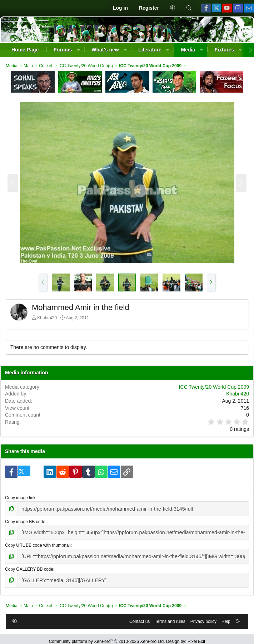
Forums (63, 50)
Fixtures (224, 50)
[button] (172, 8)
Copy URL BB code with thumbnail (38, 543)
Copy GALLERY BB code (29, 566)
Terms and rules (170, 617)
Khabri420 (47, 318)
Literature (150, 50)
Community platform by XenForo (107, 637)
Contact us (140, 617)
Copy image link (20, 498)
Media (188, 50)
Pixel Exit (196, 637)
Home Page (25, 50)
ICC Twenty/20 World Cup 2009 (214, 387)
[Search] (189, 8)
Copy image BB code (25, 521)
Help (226, 617)
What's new (105, 50)
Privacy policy (203, 617)
